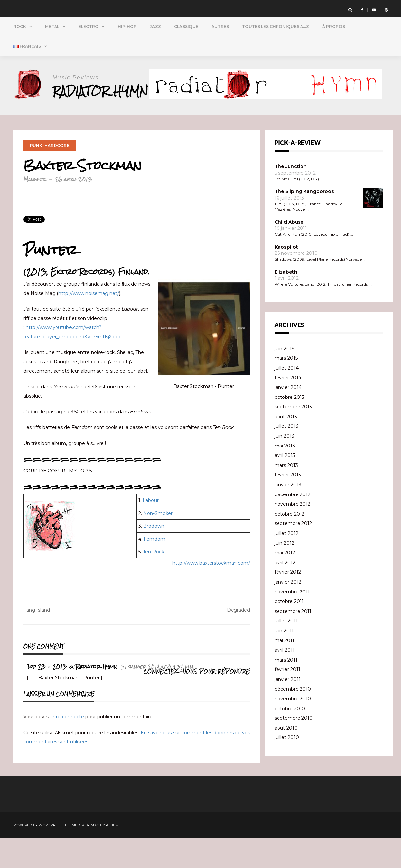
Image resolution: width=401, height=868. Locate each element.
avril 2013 (285, 485)
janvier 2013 (288, 514)
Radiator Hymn (102, 91)
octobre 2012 (290, 543)
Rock (20, 26)
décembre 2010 (293, 719)
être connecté (68, 746)
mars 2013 (286, 495)
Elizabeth (286, 301)
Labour (151, 530)
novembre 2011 (292, 621)
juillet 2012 (286, 563)
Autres (220, 26)
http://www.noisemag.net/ (89, 323)
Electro (89, 26)
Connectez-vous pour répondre (197, 701)
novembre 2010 (293, 728)
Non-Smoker (158, 543)
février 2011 (287, 699)
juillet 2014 (287, 398)
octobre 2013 (290, 427)
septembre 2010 (294, 748)
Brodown (154, 556)
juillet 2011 (286, 650)
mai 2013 (285, 475)
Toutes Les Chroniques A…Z (276, 26)
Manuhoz (35, 209)
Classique (186, 26)
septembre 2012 (293, 553)
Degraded (238, 639)
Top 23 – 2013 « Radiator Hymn (72, 696)
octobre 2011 (289, 631)
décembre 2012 (292, 524)
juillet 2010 (287, 767)
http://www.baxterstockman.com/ (211, 592)
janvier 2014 (288, 417)
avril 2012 (285, 592)
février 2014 (288, 407)
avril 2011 (285, 680)
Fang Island (37, 639)
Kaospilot (286, 277)
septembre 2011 (293, 641)
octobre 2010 (290, 738)
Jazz (155, 26)
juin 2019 (285, 378)
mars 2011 (286, 689)
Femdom (154, 568)
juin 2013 (284, 466)
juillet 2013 (286, 456)
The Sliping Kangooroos (304, 221)
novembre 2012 (292, 534)
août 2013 (286, 446)
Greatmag (89, 855)
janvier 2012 (288, 612)
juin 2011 (284, 660)
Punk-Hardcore (50, 175)
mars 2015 (286, 388)
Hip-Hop (127, 26)
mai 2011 (284, 670)
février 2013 (288, 504)
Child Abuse (289, 252)
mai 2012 (285, 582)
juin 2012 (284, 573)
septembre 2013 (293, 436)
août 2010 (286, 758)
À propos (334, 26)
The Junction (291, 196)
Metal (52, 26)
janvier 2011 (288, 709)
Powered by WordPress (38, 855)
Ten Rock (154, 581)
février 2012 (288, 602)
